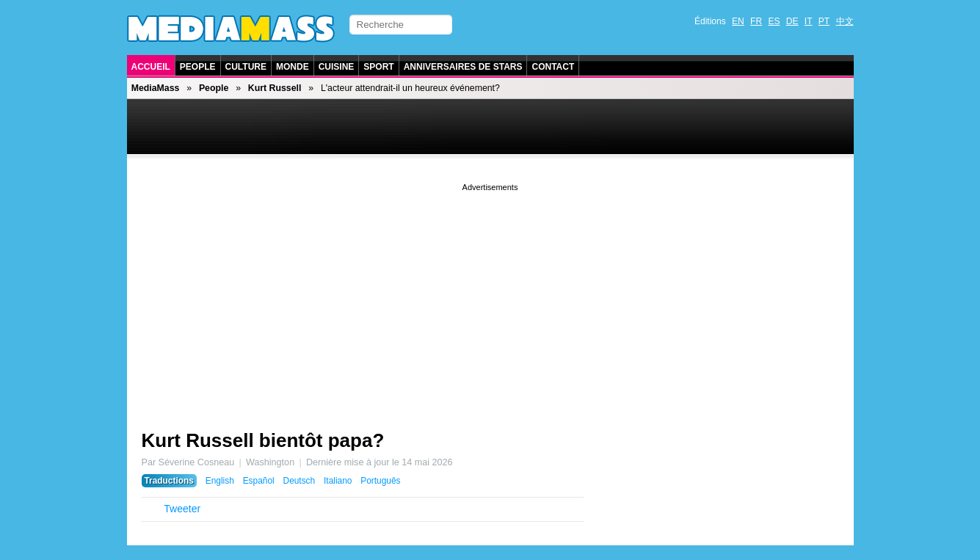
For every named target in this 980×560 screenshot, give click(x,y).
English (220, 481)
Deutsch (300, 481)
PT (824, 21)
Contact (553, 67)
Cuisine (337, 67)
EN (738, 21)
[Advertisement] (490, 297)
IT (809, 21)
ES (774, 21)
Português (380, 481)
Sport (378, 67)
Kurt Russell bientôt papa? (263, 440)
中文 (845, 21)
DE (792, 21)
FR (756, 21)
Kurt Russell (275, 88)
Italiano (338, 481)
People (198, 67)
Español (259, 481)
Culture (246, 67)
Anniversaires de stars (463, 67)
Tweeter (182, 509)
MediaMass (156, 88)
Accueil (151, 67)
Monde (293, 67)
